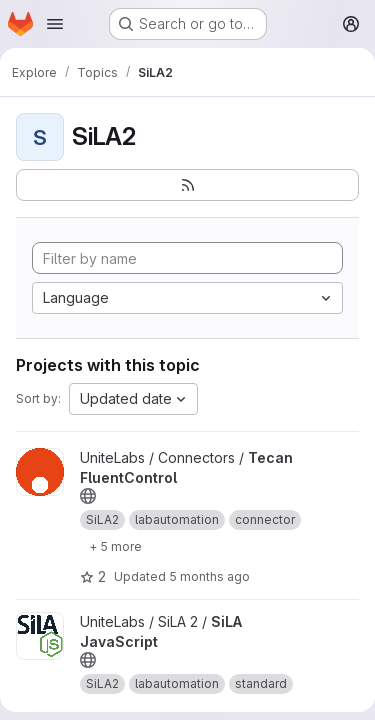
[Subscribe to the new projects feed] (187, 185)
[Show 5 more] (115, 546)
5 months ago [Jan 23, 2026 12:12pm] (209, 576)
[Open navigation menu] (55, 24)
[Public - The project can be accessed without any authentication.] (88, 496)
